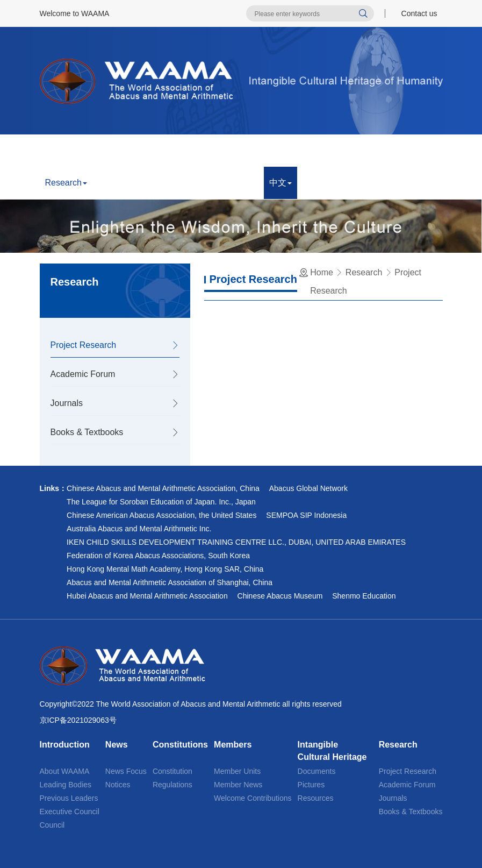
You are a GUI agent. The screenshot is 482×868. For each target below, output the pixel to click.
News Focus (126, 771)
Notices (118, 785)
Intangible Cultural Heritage (355, 150)
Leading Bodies (66, 785)
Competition (175, 183)
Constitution (172, 771)
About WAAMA (65, 771)
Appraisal (118, 183)
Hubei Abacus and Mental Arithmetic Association (147, 596)
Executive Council (70, 812)
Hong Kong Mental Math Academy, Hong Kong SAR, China (165, 569)
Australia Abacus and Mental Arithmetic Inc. (139, 529)
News (159, 150)
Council (52, 825)
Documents (317, 771)
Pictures (311, 785)
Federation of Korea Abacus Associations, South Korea (158, 556)
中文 (280, 183)
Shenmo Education (364, 596)
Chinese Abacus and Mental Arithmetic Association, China (163, 488)
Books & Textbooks (87, 432)
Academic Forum (83, 374)
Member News (238, 785)
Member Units (237, 771)
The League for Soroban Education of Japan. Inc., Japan (161, 502)
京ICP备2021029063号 (78, 720)
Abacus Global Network (308, 488)
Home (59, 150)
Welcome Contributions (253, 798)
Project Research (84, 345)
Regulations (172, 785)
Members (269, 150)
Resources (316, 798)
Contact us (419, 13)
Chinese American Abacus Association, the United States (161, 515)
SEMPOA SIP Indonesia (306, 515)
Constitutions (210, 150)
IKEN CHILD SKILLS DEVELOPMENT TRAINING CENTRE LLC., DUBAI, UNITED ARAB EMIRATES (236, 542)
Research (66, 183)
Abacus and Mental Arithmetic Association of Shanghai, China (170, 582)
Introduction (109, 150)
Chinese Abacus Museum (280, 596)
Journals (67, 403)
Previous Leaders (69, 798)
